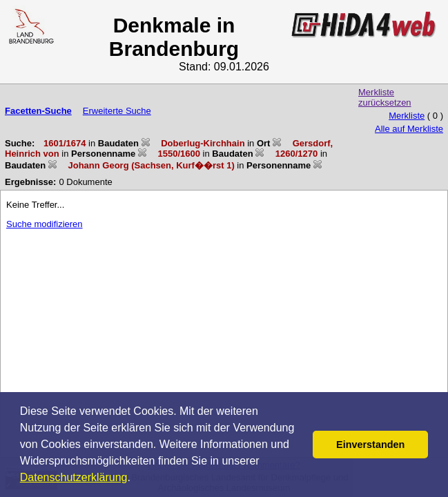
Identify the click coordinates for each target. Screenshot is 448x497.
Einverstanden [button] (370, 445)
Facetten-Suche (38, 111)
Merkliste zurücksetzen (385, 97)
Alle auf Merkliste (409, 129)
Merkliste (407, 116)
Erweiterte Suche (117, 111)
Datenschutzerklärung (74, 477)
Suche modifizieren (45, 224)
